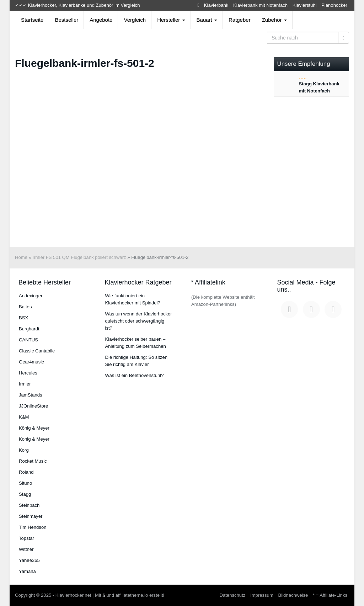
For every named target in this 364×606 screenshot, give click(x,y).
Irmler (25, 384)
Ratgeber (240, 20)
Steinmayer (31, 516)
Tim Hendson (33, 527)
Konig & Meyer (34, 439)
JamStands (31, 395)
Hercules (28, 373)
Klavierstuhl (305, 5)
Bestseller (66, 20)
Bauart (207, 20)
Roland (26, 472)
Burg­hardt (29, 329)
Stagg (25, 494)
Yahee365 (29, 560)
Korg (24, 450)
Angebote (101, 20)
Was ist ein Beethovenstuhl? (135, 375)
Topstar (26, 538)
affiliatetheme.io (132, 595)
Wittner (26, 549)
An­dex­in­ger (31, 296)
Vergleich (135, 20)
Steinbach (29, 505)
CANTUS (28, 340)
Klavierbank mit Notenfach (260, 5)
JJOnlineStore (33, 406)
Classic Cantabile (37, 351)
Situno (25, 483)
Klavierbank (216, 5)
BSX (23, 318)
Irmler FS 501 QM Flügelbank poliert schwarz (79, 257)
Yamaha (27, 571)
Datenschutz (232, 595)
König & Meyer (34, 428)
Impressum (262, 595)
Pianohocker (334, 5)
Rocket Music (33, 461)
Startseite (32, 20)
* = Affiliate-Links (330, 595)
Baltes (25, 307)
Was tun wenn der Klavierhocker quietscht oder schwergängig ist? (139, 321)
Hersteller (171, 20)
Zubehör (274, 20)
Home (21, 257)
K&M (24, 417)
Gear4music (31, 362)
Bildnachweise (293, 595)
